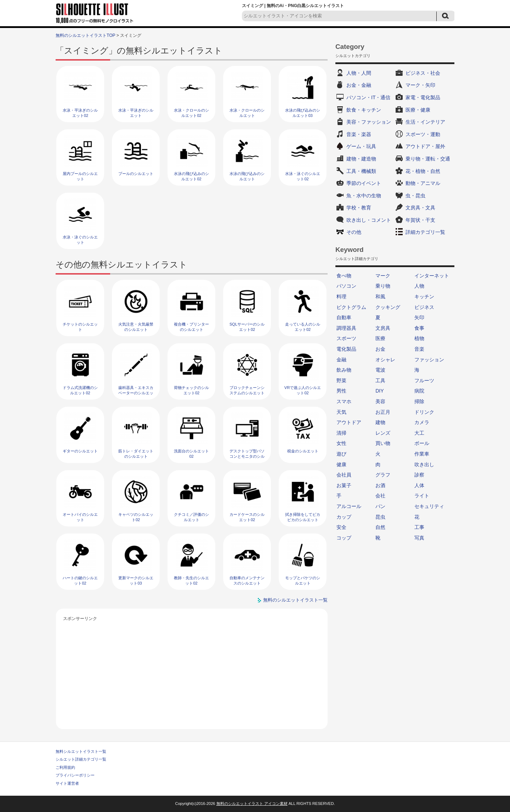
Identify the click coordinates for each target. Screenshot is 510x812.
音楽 (419, 349)
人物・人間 (359, 73)
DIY (379, 391)
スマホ (344, 401)
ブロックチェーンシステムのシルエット (247, 390)
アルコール (349, 506)
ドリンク (424, 412)
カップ (344, 517)
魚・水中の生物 (364, 196)
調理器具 (346, 328)
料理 (341, 297)
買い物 (383, 443)
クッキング (388, 307)
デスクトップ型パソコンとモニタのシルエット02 (247, 456)
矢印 (419, 317)
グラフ (383, 475)
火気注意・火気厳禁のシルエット (136, 327)
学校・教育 (359, 208)
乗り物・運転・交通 (428, 159)
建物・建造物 (361, 159)
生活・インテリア (425, 122)
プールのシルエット (136, 174)
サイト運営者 (67, 783)
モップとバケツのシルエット (303, 580)
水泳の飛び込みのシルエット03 (303, 113)
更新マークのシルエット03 (136, 580)
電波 (380, 370)
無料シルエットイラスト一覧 (81, 751)
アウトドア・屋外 (425, 146)
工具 (380, 380)
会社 (380, 496)
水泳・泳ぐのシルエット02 (303, 176)
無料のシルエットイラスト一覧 (295, 600)
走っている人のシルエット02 (303, 327)
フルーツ (424, 380)
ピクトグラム (351, 307)
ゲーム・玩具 (361, 146)
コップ (344, 538)
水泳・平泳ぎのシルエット (136, 113)
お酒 (380, 485)
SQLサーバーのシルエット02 (247, 327)
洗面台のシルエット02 (191, 454)
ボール (422, 443)
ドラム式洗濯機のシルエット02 (80, 390)
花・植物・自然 (423, 171)
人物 (419, 286)
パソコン (346, 286)
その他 (354, 232)
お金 (380, 349)
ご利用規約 (65, 767)
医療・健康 (418, 110)
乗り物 (383, 286)
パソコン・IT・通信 (368, 97)
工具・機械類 (361, 171)
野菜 (341, 380)
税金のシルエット (303, 451)
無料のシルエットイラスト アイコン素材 (252, 803)
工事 (419, 527)
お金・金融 (359, 85)
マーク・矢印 (420, 85)
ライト (422, 496)
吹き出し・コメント (369, 220)
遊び (341, 454)
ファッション (429, 360)
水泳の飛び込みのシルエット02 (191, 176)
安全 (341, 527)
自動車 (344, 317)
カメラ (422, 422)
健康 (341, 464)
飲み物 (344, 370)
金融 (341, 360)
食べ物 (344, 276)
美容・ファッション (369, 122)
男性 (341, 391)
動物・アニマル (423, 183)
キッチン (424, 297)
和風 (380, 297)
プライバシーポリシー (75, 775)
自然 (380, 527)
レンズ (383, 433)
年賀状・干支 (420, 220)
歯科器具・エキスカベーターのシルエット (136, 393)
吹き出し (424, 464)
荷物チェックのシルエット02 (191, 390)
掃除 (419, 401)
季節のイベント (364, 183)
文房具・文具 (420, 208)
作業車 (422, 454)
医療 (380, 338)
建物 (380, 422)
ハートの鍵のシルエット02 (80, 580)
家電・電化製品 (423, 97)
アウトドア (349, 422)
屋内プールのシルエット (80, 176)
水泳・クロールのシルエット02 (191, 113)
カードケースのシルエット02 (247, 517)
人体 (419, 485)
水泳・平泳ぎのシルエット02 (80, 113)
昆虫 (380, 517)
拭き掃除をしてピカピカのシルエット (303, 517)
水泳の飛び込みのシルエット (247, 176)
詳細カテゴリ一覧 (425, 232)
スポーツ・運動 (423, 134)
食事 (419, 328)
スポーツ (346, 338)
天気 (341, 412)
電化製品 (346, 349)
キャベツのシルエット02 (136, 517)
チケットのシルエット (80, 327)
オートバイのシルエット (80, 517)
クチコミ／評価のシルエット (191, 517)
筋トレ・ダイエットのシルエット (136, 454)
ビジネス (424, 307)
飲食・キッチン (364, 110)
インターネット (432, 276)
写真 (419, 538)
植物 (419, 338)
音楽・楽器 (359, 134)
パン (380, 506)
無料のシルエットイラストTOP (85, 35)
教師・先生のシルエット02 (191, 580)
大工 (419, 433)
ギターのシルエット (80, 451)
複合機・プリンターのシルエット (191, 327)
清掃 (341, 433)
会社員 (344, 475)
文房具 (383, 328)
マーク (383, 276)
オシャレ (385, 360)
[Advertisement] (192, 672)
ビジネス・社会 (423, 73)
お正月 (383, 412)
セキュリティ (429, 506)
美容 (380, 401)
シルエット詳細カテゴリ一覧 (81, 759)
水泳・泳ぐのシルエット (80, 240)
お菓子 (344, 485)
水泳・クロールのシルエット (247, 113)
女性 (341, 443)
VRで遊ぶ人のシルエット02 (303, 390)
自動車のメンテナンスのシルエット (247, 580)
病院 (419, 391)
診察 (419, 475)
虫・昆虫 (415, 196)
